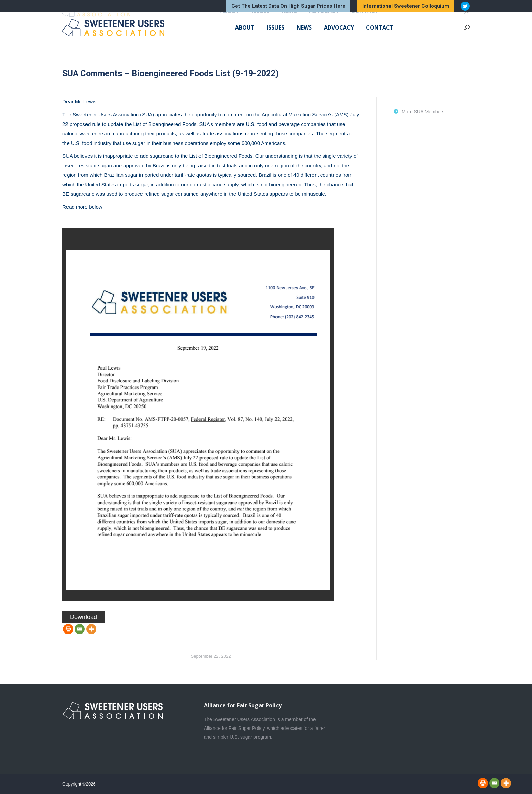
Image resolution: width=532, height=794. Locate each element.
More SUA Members (423, 112)
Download (83, 617)
